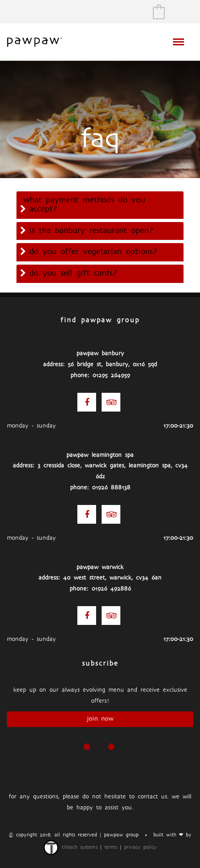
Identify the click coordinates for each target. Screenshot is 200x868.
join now (100, 719)
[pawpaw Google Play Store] (111, 747)
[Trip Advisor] (111, 402)
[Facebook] (87, 402)
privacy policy (140, 848)
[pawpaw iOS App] (87, 747)
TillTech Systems (70, 848)
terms (111, 848)
